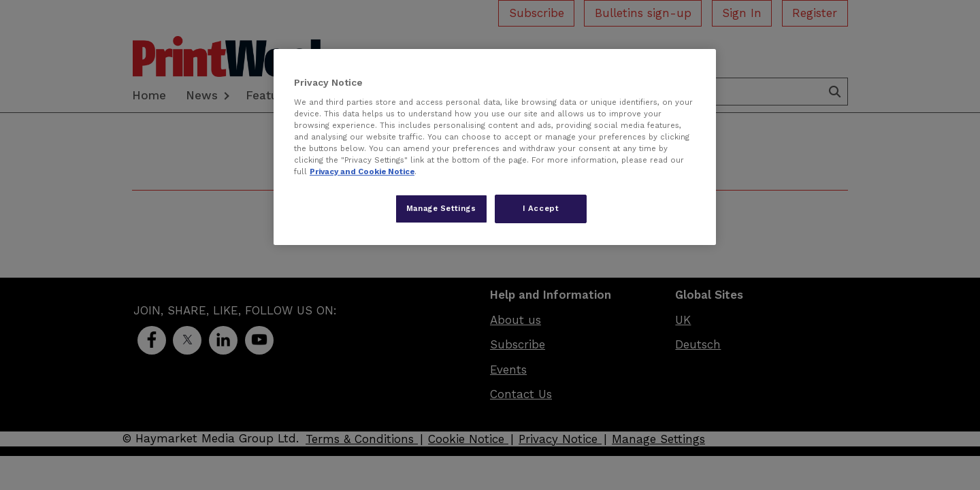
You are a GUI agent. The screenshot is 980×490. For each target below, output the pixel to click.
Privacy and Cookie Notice (362, 171)
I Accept (541, 208)
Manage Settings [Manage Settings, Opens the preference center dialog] (441, 208)
